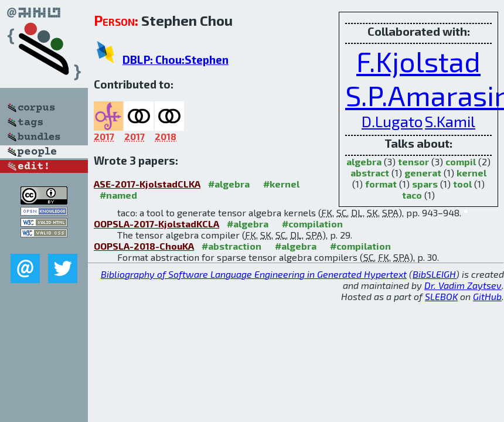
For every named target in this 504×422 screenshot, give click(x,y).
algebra (364, 161)
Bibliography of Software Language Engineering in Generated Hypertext (254, 274)
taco (412, 195)
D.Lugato (392, 121)
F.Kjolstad (418, 61)
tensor (413, 161)
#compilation (312, 224)
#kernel (281, 184)
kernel (471, 173)
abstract (370, 173)
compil (461, 161)
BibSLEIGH (434, 274)
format (381, 184)
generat (423, 173)
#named (118, 195)
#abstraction (231, 246)
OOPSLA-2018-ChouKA (144, 246)
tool (462, 184)
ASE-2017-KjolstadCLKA (147, 184)
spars (425, 184)
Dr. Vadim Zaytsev (463, 285)
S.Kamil (450, 121)
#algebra (229, 184)
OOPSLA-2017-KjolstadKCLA (156, 224)
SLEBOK (441, 296)
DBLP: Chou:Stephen (176, 59)
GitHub (487, 296)
